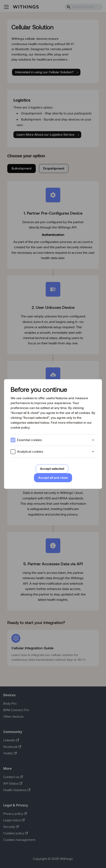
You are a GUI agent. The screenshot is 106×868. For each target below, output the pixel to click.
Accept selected (52, 469)
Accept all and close (53, 478)
